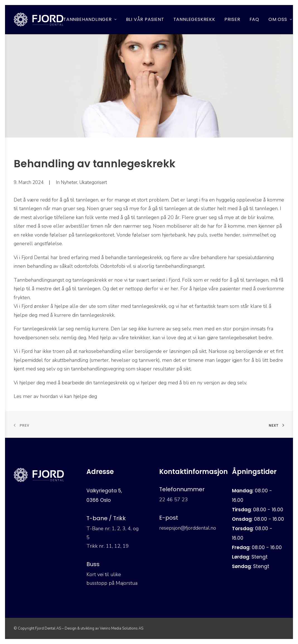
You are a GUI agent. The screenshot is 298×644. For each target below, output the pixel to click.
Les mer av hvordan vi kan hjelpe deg (56, 396)
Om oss (280, 19)
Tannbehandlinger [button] (90, 19)
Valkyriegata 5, (104, 491)
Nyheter (69, 182)
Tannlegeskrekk (194, 19)
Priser (232, 19)
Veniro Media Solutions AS (122, 628)
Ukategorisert (93, 182)
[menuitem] (92, 19)
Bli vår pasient (145, 19)
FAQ (254, 19)
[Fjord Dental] (39, 19)
